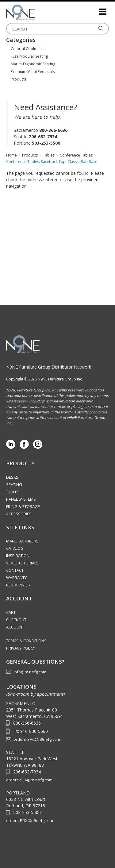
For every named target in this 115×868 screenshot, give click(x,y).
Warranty (16, 578)
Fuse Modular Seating (29, 56)
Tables (13, 492)
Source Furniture (37, 12)
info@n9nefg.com (30, 672)
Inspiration (18, 556)
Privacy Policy (21, 648)
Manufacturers (22, 541)
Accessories (19, 514)
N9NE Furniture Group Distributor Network (49, 367)
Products (19, 79)
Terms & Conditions (26, 641)
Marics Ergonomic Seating (33, 64)
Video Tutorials (22, 563)
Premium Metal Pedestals (33, 72)
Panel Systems (21, 499)
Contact (15, 570)
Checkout (16, 620)
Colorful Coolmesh (27, 49)
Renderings (18, 585)
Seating (14, 484)
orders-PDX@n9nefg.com (30, 820)
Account (15, 627)
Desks (12, 477)
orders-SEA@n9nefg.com (29, 780)
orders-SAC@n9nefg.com (37, 739)
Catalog (15, 548)
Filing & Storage (23, 506)
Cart (11, 612)
